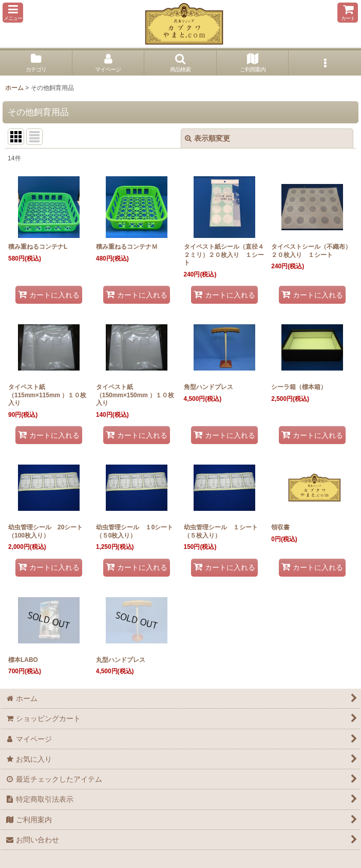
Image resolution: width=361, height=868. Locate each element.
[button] (13, 13)
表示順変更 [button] (207, 138)
